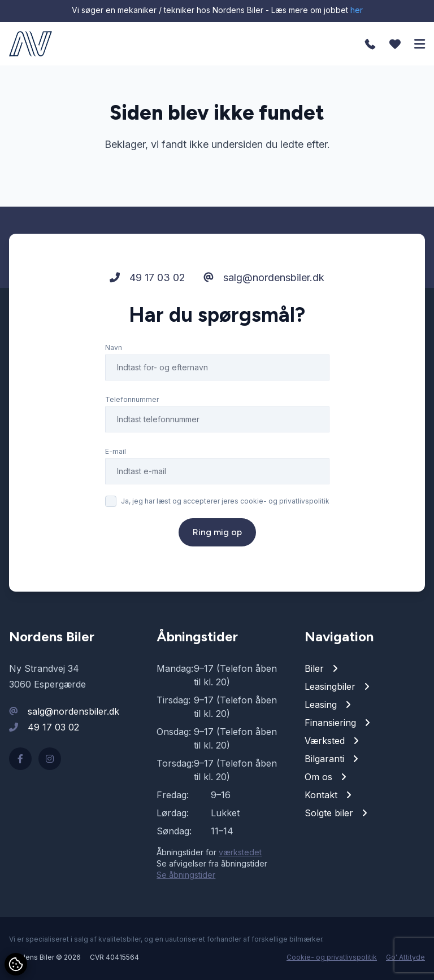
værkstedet (240, 852)
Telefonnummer (132, 399)
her (357, 10)
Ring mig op (217, 532)
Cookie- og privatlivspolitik (332, 957)
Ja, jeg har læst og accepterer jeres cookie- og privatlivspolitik (225, 501)
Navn (114, 347)
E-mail (116, 451)
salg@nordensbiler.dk (264, 277)
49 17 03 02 (147, 277)
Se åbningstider (186, 875)
